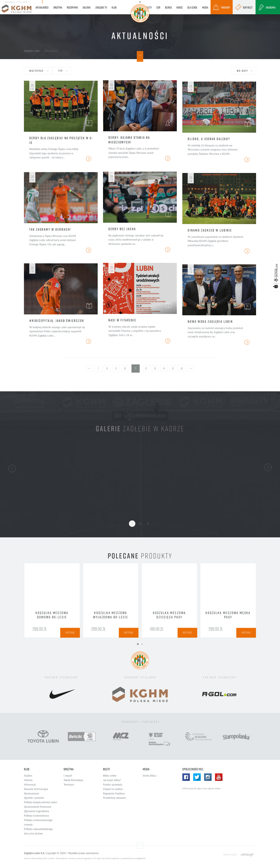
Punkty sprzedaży (113, 785)
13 (155, 368)
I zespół (68, 776)
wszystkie (37, 71)
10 (125, 368)
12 (146, 368)
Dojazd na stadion (113, 789)
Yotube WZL (219, 777)
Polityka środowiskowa (36, 816)
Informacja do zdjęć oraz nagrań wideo (201, 788)
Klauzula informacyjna (36, 789)
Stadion (28, 776)
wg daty (242, 71)
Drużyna (69, 769)
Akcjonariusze (31, 793)
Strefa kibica (149, 776)
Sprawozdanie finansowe (38, 807)
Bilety (107, 769)
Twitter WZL (197, 777)
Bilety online (110, 776)
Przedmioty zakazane (114, 798)
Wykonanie (230, 854)
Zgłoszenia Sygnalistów (37, 811)
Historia (28, 780)
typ (61, 71)
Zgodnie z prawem (34, 798)
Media (146, 769)
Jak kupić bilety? (112, 780)
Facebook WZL (186, 777)
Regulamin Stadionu (114, 793)
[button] (12, 468)
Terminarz (69, 785)
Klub (27, 769)
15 (173, 368)
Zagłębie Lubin (32, 51)
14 (164, 368)
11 (136, 368)
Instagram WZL (208, 777)
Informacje (30, 785)
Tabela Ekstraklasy (73, 780)
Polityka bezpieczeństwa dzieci (41, 802)
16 (182, 368)
